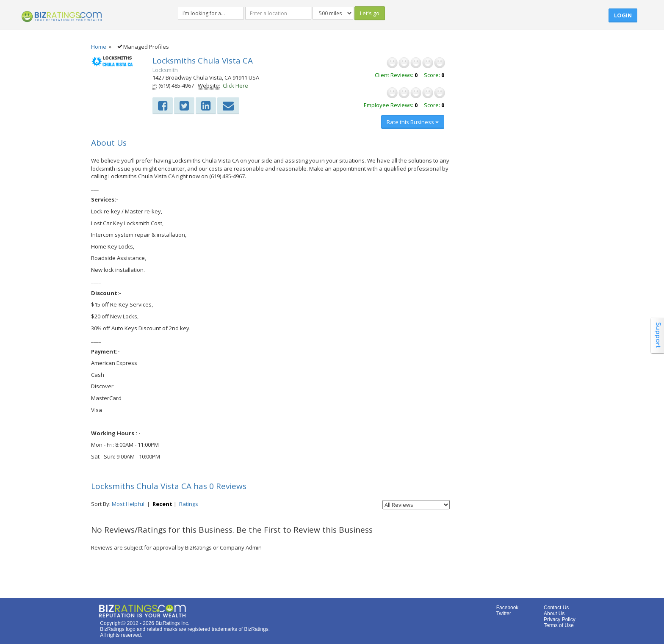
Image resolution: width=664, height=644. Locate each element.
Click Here (235, 86)
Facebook (508, 608)
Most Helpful (128, 504)
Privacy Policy (560, 619)
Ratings (189, 504)
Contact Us (556, 608)
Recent (162, 504)
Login (623, 15)
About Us (554, 614)
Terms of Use (559, 625)
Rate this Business (413, 122)
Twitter (504, 614)
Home (99, 47)
